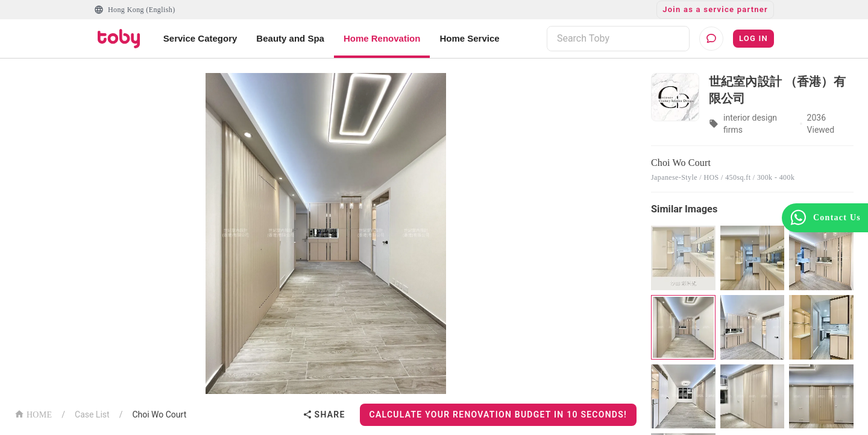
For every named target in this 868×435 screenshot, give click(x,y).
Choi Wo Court (159, 414)
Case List (92, 414)
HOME (33, 414)
